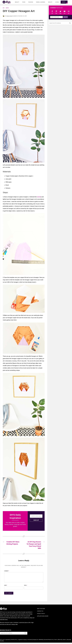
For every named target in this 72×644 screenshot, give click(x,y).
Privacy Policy (41, 614)
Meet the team (41, 609)
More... (64, 2)
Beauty (17, 2)
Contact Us (40, 611)
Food (24, 2)
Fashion (31, 2)
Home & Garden (41, 2)
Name (6, 585)
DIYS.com (6, 2)
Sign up (36, 520)
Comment (7, 571)
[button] (24, 66)
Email (26, 585)
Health (50, 2)
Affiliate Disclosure (43, 616)
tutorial (39, 197)
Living (57, 2)
